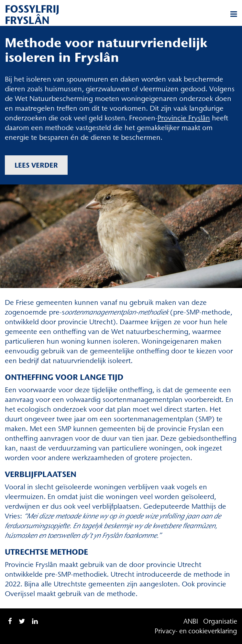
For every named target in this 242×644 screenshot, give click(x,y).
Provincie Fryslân (184, 118)
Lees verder (36, 165)
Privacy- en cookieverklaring (196, 631)
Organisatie (220, 621)
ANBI (191, 621)
